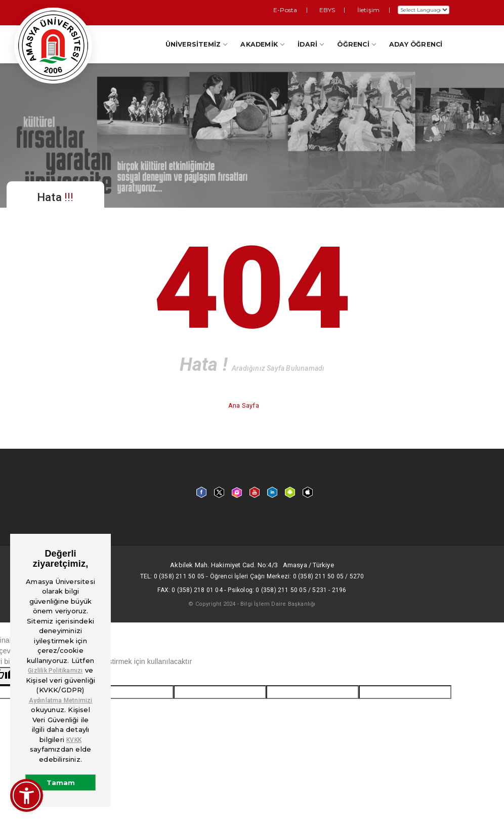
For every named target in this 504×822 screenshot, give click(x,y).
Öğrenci (356, 44)
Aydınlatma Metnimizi (61, 700)
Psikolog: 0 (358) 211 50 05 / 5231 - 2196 (287, 590)
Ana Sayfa (244, 405)
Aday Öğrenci (416, 44)
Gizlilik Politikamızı (55, 671)
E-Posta (310, 9)
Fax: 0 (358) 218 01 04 (190, 590)
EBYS (341, 9)
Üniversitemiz (196, 44)
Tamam (61, 782)
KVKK (74, 740)
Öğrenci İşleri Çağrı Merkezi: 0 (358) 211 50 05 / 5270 (287, 576)
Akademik (262, 44)
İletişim (372, 9)
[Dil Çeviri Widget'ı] (424, 10)
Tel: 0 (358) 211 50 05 (172, 576)
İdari (310, 44)
